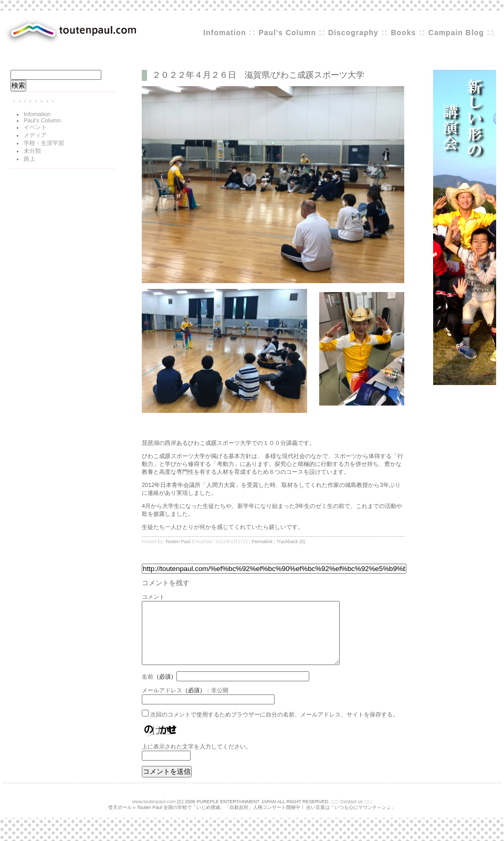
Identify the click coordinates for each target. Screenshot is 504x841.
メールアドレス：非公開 (185, 703)
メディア (35, 135)
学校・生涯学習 (44, 143)
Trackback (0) (291, 542)
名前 (148, 689)
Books (403, 33)
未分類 (32, 151)
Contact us (351, 814)
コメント (153, 597)
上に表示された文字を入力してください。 (197, 759)
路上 (29, 159)
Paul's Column (288, 33)
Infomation (225, 33)
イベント (35, 127)
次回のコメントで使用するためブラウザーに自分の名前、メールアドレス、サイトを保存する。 (274, 727)
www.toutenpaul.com (154, 814)
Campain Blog (456, 33)
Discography (353, 33)
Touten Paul (178, 542)
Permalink (262, 542)
